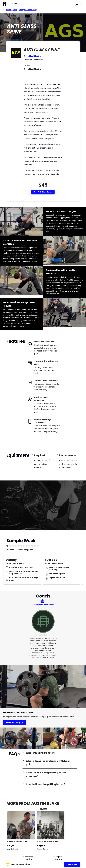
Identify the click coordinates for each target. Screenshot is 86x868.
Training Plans (11, 10)
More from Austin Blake (43, 605)
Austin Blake (32, 56)
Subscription (28, 857)
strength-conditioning (28, 10)
